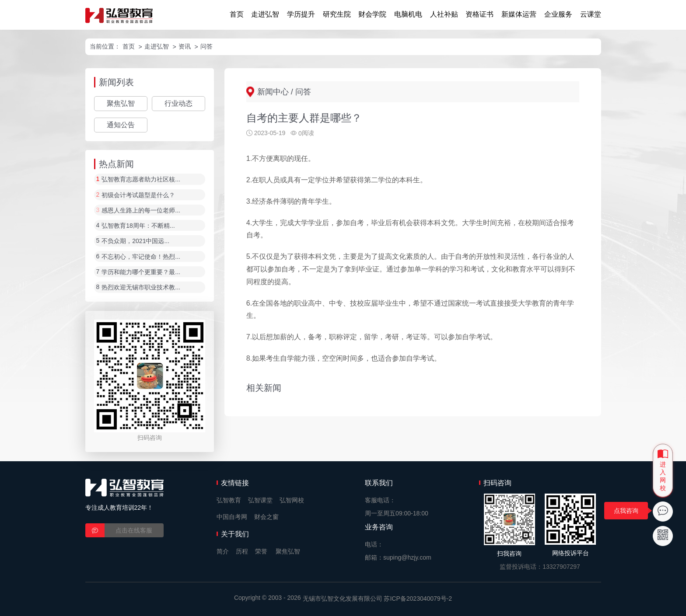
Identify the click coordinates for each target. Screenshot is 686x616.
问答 (206, 46)
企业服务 (558, 14)
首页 (237, 14)
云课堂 (591, 14)
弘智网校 (292, 500)
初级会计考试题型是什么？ (138, 195)
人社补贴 (444, 14)
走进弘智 (265, 14)
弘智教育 (229, 500)
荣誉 (261, 551)
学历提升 (301, 14)
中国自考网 (232, 517)
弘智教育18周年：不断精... (138, 226)
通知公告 (121, 125)
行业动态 (178, 103)
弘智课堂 (260, 500)
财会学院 (372, 14)
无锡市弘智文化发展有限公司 (343, 599)
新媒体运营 (519, 14)
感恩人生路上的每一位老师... (141, 210)
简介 (223, 551)
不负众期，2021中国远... (135, 241)
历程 (242, 551)
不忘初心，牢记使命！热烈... (141, 257)
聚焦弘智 (121, 103)
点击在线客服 (134, 530)
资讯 (185, 46)
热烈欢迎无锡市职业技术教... (141, 288)
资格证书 (479, 14)
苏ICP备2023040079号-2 (418, 599)
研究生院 (337, 14)
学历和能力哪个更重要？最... (141, 272)
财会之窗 (266, 517)
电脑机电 (408, 14)
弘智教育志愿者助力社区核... (141, 180)
